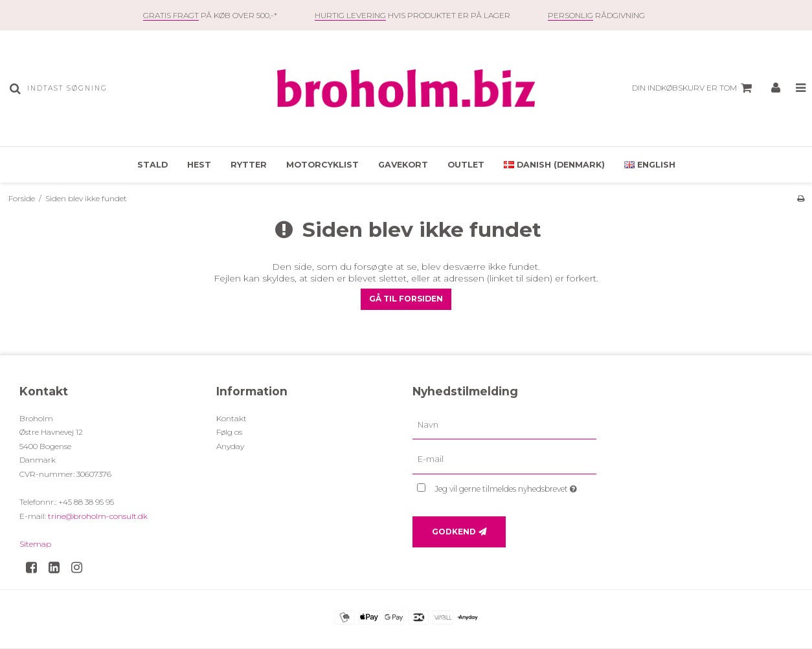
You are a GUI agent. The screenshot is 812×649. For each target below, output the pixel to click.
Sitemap (35, 544)
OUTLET (466, 165)
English (650, 165)
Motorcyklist (322, 165)
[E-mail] (504, 459)
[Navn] (504, 424)
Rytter (249, 165)
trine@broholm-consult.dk (98, 516)
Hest (199, 165)
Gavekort (403, 165)
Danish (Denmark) (554, 165)
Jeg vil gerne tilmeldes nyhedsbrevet (515, 486)
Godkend (454, 532)
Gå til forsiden (406, 299)
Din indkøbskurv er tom (694, 88)
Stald (152, 165)
